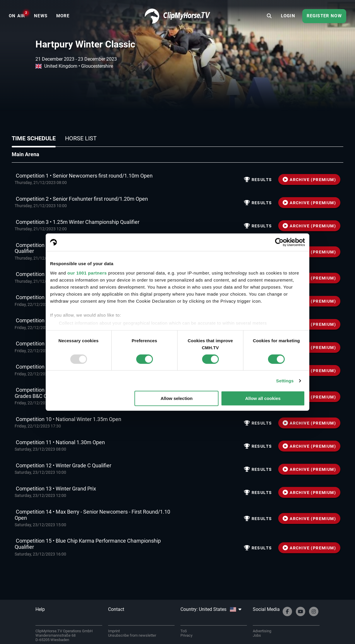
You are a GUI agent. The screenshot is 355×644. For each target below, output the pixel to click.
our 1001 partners (87, 273)
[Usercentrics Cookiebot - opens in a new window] (279, 242)
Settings (285, 381)
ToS (184, 631)
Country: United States (211, 609)
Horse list (81, 138)
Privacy (186, 635)
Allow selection (176, 398)
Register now (324, 16)
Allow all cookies (263, 398)
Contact (116, 609)
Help (40, 609)
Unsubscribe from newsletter (132, 635)
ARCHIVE (309, 180)
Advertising (262, 631)
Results (258, 180)
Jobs (257, 635)
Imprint (114, 631)
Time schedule (34, 138)
